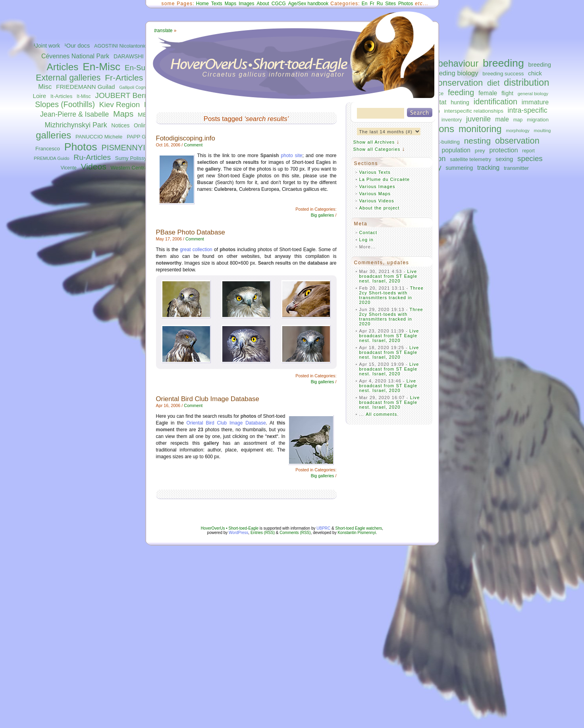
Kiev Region (119, 105)
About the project (380, 208)
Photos (81, 147)
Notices (120, 126)
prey (480, 151)
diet (493, 83)
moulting (542, 131)
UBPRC (323, 528)
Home (202, 4)
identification (495, 102)
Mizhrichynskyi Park (76, 125)
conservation (458, 83)
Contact (368, 232)
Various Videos (377, 201)
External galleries (68, 78)
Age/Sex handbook (308, 4)
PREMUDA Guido (52, 158)
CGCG (279, 4)
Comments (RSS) (295, 533)
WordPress (238, 533)
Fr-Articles (124, 78)
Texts (217, 4)
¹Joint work (47, 46)
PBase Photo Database (191, 232)
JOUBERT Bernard (127, 95)
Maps (123, 114)
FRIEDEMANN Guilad (85, 87)
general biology (533, 94)
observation (517, 141)
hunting (460, 102)
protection (504, 150)
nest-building (445, 142)
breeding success (503, 74)
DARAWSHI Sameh (138, 56)
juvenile (478, 119)
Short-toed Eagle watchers (359, 528)
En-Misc (101, 67)
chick (535, 73)
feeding (461, 92)
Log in (367, 240)
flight (507, 93)
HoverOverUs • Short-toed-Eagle (230, 528)
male (502, 119)
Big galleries (323, 215)
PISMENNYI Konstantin (143, 148)
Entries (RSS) (263, 533)
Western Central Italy (135, 168)
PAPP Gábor (142, 137)
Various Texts (375, 172)
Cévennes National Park (75, 56)
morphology (518, 131)
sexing (504, 159)
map (518, 120)
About (263, 4)
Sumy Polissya (132, 158)
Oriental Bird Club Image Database (208, 399)
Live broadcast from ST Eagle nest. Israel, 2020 (388, 276)
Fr (372, 4)
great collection (196, 250)
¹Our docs (77, 46)
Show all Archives (374, 142)
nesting (477, 141)
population (456, 150)
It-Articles (61, 96)
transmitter (516, 168)
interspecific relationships (474, 111)
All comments (381, 414)
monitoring (480, 129)
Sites (390, 4)
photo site (292, 156)
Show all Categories (377, 149)
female (488, 93)
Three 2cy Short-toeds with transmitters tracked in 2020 (392, 295)
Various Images (377, 186)
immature (535, 102)
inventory (452, 120)
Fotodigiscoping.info (186, 138)
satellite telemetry (470, 159)
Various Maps (375, 194)
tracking (488, 167)
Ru (380, 4)
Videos (94, 166)
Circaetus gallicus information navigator (274, 74)
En (365, 4)
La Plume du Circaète (385, 179)
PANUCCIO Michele (99, 137)
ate (164, 31)
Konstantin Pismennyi (357, 533)
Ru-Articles (92, 157)
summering (459, 168)
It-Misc (84, 96)
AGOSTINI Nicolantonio (120, 46)
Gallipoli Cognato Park (140, 87)
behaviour (458, 63)
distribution (526, 83)
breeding (503, 63)
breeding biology (454, 73)
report (528, 151)
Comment (193, 145)
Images (246, 4)
